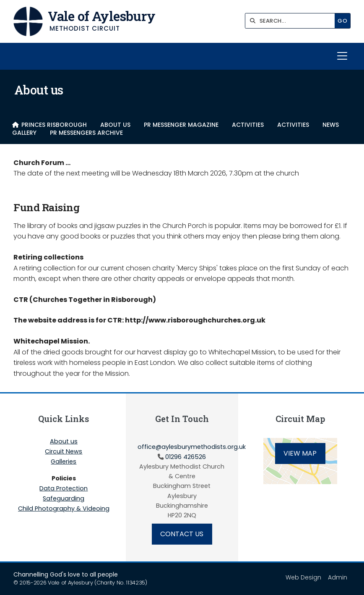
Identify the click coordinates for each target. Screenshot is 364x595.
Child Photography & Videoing (64, 509)
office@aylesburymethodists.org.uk (192, 447)
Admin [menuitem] (338, 577)
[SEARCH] (292, 21)
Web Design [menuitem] (303, 577)
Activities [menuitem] (248, 125)
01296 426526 (186, 457)
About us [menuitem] (115, 125)
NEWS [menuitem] (331, 125)
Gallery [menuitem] (24, 132)
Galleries (64, 462)
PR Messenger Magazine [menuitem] (181, 125)
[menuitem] (49, 125)
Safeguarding (64, 499)
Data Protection (64, 489)
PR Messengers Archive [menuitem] (86, 132)
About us (64, 442)
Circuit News (64, 452)
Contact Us (182, 534)
